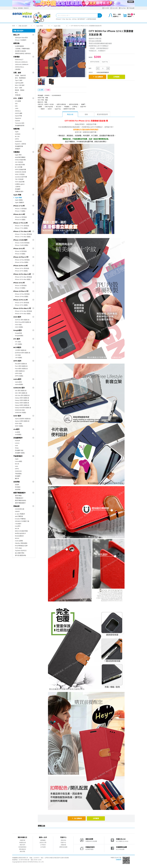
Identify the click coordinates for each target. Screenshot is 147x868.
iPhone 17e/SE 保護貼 (22, 245)
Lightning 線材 (19, 83)
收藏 (47, 91)
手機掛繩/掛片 (19, 498)
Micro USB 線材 (20, 85)
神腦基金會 (23, 843)
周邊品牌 (16, 506)
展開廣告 (131, 2)
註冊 (119, 14)
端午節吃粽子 (81, 19)
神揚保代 (26, 8)
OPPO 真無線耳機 (20, 169)
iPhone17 (59, 19)
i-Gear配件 (18, 524)
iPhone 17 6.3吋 (19, 206)
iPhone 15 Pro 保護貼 (21, 305)
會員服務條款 (22, 848)
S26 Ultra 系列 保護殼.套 (22, 395)
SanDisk (17, 121)
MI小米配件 (17, 347)
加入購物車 (99, 77)
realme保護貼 (19, 384)
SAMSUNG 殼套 (20, 410)
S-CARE (106, 8)
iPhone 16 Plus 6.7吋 (21, 257)
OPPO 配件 (17, 361)
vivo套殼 (18, 432)
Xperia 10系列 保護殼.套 (22, 421)
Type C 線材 (19, 80)
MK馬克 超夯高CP (20, 533)
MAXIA (17, 538)
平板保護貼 (18, 474)
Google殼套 (18, 333)
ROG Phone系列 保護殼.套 (23, 322)
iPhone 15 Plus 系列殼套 (22, 294)
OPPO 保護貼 (19, 376)
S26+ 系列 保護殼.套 (21, 393)
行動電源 (16, 57)
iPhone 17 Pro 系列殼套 (22, 226)
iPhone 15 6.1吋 (19, 283)
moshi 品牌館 (19, 541)
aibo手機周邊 (19, 516)
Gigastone (18, 118)
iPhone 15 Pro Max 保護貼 (23, 314)
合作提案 (43, 848)
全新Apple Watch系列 (21, 38)
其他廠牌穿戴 (19, 146)
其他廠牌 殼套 (19, 450)
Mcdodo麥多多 (19, 536)
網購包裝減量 (63, 848)
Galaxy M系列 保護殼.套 (22, 405)
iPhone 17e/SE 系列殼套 (22, 243)
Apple (17, 132)
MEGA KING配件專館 (21, 531)
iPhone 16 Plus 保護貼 (22, 262)
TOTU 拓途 (18, 548)
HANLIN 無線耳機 (20, 160)
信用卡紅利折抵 (95, 62)
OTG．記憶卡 (18, 98)
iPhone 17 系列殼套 (21, 209)
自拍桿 (17, 485)
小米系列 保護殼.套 (21, 350)
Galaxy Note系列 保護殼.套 (23, 408)
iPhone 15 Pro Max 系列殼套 (23, 311)
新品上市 (16, 35)
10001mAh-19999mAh (22, 64)
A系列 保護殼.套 (20, 371)
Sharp (17, 448)
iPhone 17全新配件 (21, 40)
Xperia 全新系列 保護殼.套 (23, 419)
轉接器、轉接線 (20, 90)
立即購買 (121, 77)
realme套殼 (18, 382)
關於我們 (22, 846)
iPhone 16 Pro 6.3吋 (21, 266)
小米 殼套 (18, 355)
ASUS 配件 (17, 317)
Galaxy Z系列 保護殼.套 (22, 398)
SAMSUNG (18, 141)
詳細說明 (119, 860)
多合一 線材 (19, 88)
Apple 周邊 (39, 26)
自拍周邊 (16, 482)
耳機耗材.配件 (19, 191)
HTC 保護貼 (19, 344)
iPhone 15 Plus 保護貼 (22, 297)
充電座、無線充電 (20, 75)
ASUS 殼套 (18, 325)
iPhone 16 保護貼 (20, 254)
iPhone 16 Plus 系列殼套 (22, 260)
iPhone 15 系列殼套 (21, 286)
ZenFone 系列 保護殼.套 (22, 320)
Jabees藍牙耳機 (20, 165)
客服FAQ (63, 843)
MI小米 (17, 464)
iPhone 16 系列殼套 (21, 251)
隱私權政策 (23, 850)
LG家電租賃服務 (91, 19)
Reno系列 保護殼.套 (21, 364)
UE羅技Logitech (20, 184)
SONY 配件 (17, 416)
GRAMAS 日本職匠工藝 (22, 521)
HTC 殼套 (18, 342)
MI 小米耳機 (19, 167)
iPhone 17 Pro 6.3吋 (21, 223)
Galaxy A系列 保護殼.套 (22, 403)
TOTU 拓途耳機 (20, 182)
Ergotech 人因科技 (21, 144)
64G (16, 106)
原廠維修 (63, 846)
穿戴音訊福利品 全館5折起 (23, 53)
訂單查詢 (43, 846)
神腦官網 (22, 841)
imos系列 (18, 526)
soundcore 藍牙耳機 (21, 177)
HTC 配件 (17, 339)
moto (16, 446)
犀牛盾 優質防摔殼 (21, 555)
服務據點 (21, 8)
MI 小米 (17, 137)
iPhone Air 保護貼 (20, 220)
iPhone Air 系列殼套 (21, 217)
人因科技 (18, 187)
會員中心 (117, 16)
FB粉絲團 (131, 8)
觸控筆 (17, 478)
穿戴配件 (18, 149)
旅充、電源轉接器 (20, 78)
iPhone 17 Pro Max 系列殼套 (23, 234)
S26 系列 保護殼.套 (21, 391)
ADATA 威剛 (19, 113)
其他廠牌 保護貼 (20, 453)
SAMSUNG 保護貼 (21, 413)
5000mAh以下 (19, 60)
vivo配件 (16, 429)
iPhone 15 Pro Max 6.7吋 (22, 308)
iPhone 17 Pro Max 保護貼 (23, 237)
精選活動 (16, 43)
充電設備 (18, 95)
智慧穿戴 (16, 129)
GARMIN (18, 134)
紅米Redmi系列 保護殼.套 (23, 353)
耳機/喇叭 (17, 152)
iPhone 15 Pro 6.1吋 (21, 300)
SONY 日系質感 (20, 174)
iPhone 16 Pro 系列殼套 (22, 268)
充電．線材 (17, 73)
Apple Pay (105, 62)
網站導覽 (22, 852)
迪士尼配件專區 (20, 553)
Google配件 (18, 330)
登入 (115, 14)
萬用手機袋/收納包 (21, 500)
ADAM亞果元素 (20, 509)
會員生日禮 (43, 843)
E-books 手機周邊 (20, 519)
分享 (41, 91)
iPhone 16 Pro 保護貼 (21, 271)
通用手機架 (18, 496)
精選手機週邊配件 (19, 493)
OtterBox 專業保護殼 (21, 543)
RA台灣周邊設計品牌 (21, 546)
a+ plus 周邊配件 (20, 514)
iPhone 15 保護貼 (20, 288)
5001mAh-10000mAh (21, 62)
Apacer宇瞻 (18, 116)
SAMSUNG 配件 (19, 388)
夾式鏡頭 (18, 487)
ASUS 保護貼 (19, 327)
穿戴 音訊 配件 (23, 26)
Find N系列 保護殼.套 (21, 369)
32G (16, 104)
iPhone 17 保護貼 (20, 211)
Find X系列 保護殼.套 (21, 366)
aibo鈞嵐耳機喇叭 (20, 157)
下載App (15, 8)
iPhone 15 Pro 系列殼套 (22, 303)
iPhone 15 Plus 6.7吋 (21, 291)
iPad (64, 19)
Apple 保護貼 (19, 200)
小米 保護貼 (19, 358)
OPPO (17, 139)
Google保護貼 (19, 336)
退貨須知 (63, 841)
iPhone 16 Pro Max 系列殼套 (23, 277)
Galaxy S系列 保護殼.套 (22, 400)
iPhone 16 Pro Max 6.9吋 (22, 274)
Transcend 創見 (20, 123)
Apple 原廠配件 (20, 202)
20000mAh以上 (20, 67)
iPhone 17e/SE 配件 (20, 240)
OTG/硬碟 (18, 101)
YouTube (122, 8)
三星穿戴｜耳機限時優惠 (22, 49)
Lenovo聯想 (19, 461)
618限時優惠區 (19, 46)
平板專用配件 (18, 456)
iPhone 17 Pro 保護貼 (21, 228)
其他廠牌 (18, 189)
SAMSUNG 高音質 (21, 172)
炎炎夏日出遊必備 (20, 51)
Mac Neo (68, 19)
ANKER (17, 511)
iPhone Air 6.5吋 (19, 214)
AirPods (74, 19)
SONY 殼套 (18, 424)
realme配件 (17, 379)
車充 (16, 93)
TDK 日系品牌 (19, 179)
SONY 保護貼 (19, 426)
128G (17, 108)
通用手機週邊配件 (20, 503)
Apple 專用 (18, 155)
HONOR (17, 441)
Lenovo (17, 443)
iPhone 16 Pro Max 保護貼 (23, 279)
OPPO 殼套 (18, 373)
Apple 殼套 (57, 26)
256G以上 (18, 111)
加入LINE (114, 8)
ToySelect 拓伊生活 (21, 551)
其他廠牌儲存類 (20, 126)
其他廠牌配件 (18, 438)
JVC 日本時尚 (19, 162)
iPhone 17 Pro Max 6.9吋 (22, 231)
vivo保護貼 (18, 435)
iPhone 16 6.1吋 (19, 248)
